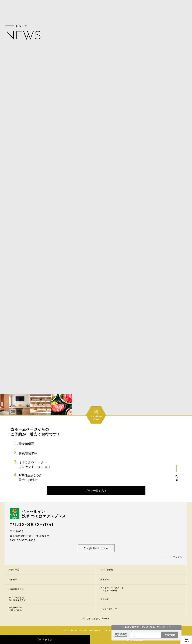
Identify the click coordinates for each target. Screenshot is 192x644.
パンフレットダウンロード (96, 619)
